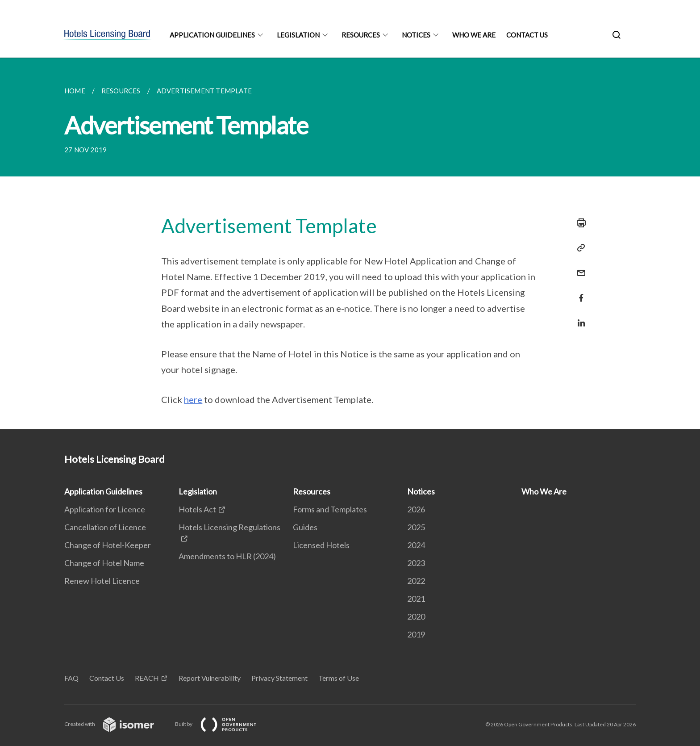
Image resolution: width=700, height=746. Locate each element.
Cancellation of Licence (105, 527)
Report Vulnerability (210, 678)
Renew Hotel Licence (102, 581)
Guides (305, 527)
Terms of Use (339, 678)
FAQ (71, 678)
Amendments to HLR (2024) (227, 556)
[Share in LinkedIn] (579, 317)
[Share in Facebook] (579, 292)
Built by (223, 724)
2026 (416, 509)
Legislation (298, 35)
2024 (416, 545)
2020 (416, 616)
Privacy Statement (279, 678)
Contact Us (527, 35)
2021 (416, 599)
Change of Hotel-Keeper (108, 545)
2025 (416, 527)
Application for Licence (105, 509)
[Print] (579, 223)
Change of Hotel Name (104, 563)
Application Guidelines (212, 35)
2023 (416, 563)
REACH (147, 678)
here (193, 399)
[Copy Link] (579, 248)
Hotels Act (197, 509)
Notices (416, 35)
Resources (361, 35)
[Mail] (579, 267)
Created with (116, 724)
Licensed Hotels (321, 545)
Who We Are (474, 35)
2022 (416, 581)
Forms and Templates (330, 509)
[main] (350, 243)
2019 (416, 634)
